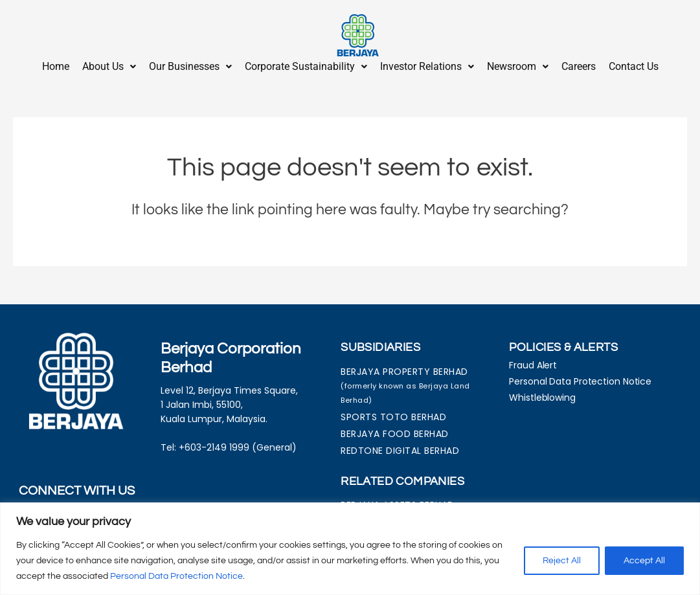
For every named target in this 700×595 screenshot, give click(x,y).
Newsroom (518, 66)
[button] (109, 67)
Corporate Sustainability (306, 66)
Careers (579, 66)
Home (56, 66)
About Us (109, 66)
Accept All (644, 561)
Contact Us (634, 66)
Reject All (562, 561)
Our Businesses (190, 66)
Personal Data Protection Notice (176, 576)
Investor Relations (427, 66)
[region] (350, 549)
